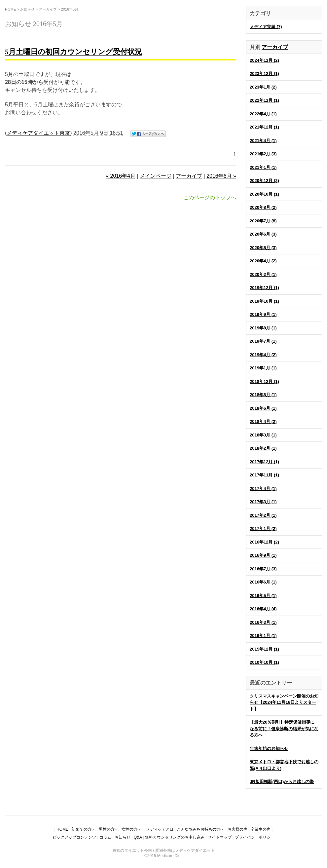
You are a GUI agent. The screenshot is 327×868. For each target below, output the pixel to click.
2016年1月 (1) (263, 636)
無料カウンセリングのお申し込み (175, 837)
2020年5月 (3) (263, 248)
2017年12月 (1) (264, 462)
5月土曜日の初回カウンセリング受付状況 (73, 52)
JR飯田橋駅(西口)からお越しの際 (282, 782)
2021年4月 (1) (263, 141)
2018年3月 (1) (263, 435)
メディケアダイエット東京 (38, 133)
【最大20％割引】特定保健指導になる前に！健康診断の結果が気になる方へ (284, 729)
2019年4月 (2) (263, 355)
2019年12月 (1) (264, 288)
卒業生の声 (261, 829)
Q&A (138, 837)
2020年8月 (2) (263, 207)
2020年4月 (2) (263, 261)
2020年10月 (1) (264, 194)
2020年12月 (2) (264, 181)
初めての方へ (84, 829)
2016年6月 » (221, 176)
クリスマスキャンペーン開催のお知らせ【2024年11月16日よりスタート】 (284, 702)
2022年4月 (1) (263, 114)
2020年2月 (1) (263, 274)
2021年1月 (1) (263, 167)
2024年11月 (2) (264, 60)
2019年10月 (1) (264, 301)
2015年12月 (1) (264, 649)
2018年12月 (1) (264, 381)
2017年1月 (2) (263, 528)
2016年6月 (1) (263, 582)
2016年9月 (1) (263, 555)
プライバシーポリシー (255, 837)
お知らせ (27, 9)
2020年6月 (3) (263, 234)
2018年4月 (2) (263, 421)
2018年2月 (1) (263, 448)
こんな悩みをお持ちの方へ (200, 829)
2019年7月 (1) (263, 341)
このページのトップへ (210, 197)
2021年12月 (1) (264, 127)
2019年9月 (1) (263, 314)
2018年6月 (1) (263, 408)
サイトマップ (220, 837)
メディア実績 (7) (266, 27)
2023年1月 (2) (263, 87)
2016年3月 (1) (263, 622)
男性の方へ (109, 829)
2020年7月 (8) (263, 221)
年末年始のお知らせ (269, 749)
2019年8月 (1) (263, 328)
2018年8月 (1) (263, 395)
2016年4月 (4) (263, 609)
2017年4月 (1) (263, 489)
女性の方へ (132, 829)
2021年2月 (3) (263, 154)
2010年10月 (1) (264, 662)
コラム (105, 837)
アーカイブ (275, 47)
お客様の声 (237, 829)
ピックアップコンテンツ (74, 837)
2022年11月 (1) (264, 100)
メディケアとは (160, 829)
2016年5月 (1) (263, 596)
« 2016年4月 (121, 176)
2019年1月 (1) (263, 368)
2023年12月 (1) (264, 74)
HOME (10, 9)
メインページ (156, 176)
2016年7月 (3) (263, 569)
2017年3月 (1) (263, 502)
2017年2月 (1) (263, 515)
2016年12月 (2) (264, 542)
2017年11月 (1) (264, 475)
